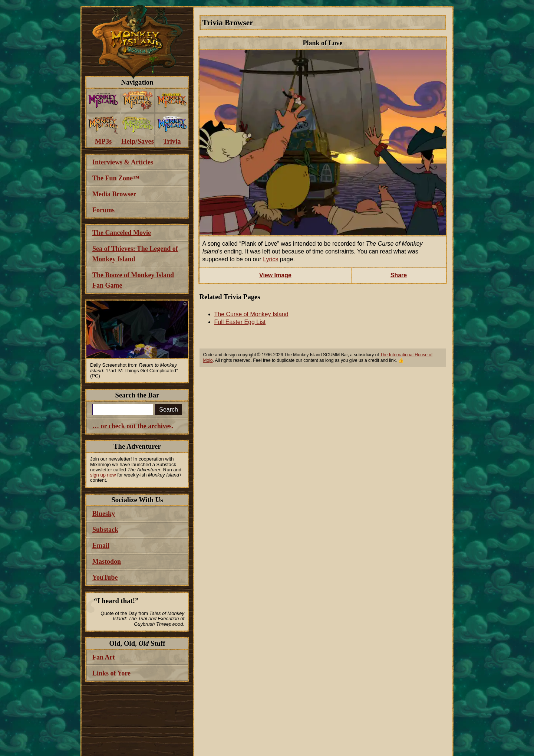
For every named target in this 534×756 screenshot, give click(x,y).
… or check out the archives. (133, 426)
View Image (275, 275)
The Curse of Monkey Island (251, 314)
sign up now (103, 475)
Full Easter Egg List (240, 322)
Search (169, 410)
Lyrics (271, 259)
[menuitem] (103, 101)
